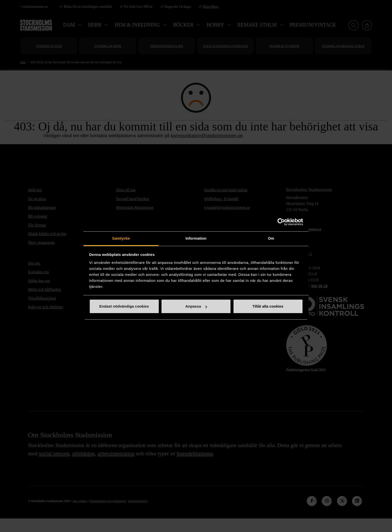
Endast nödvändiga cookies (124, 306)
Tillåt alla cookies (268, 306)
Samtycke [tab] (121, 238)
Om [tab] (271, 238)
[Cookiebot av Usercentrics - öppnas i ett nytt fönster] (281, 222)
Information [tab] (196, 238)
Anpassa (196, 306)
